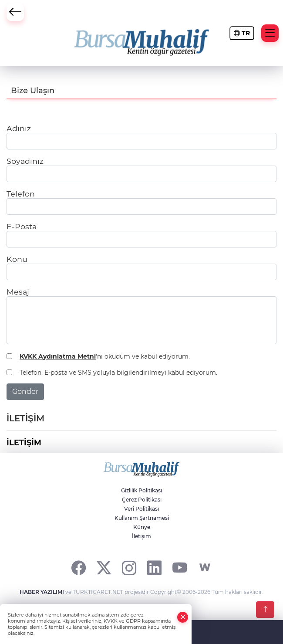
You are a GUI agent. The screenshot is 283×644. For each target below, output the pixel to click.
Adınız (19, 128)
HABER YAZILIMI (42, 592)
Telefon (21, 194)
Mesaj (18, 292)
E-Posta (22, 226)
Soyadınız (25, 161)
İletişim (141, 536)
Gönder (25, 391)
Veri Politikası (141, 509)
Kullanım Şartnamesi (142, 518)
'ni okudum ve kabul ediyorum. (105, 356)
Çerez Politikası (142, 500)
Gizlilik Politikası (141, 490)
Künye (142, 527)
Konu (17, 259)
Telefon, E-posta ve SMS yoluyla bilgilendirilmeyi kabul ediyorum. (118, 373)
